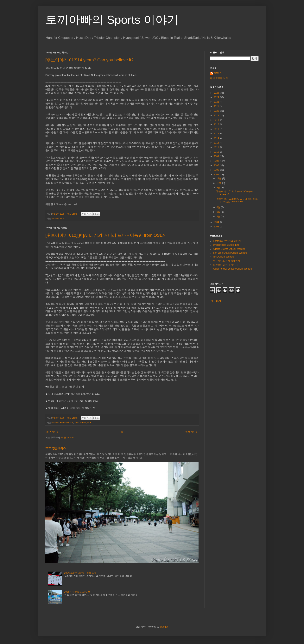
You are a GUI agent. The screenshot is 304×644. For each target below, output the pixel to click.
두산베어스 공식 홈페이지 (227, 261)
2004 (217, 222)
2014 (217, 138)
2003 (217, 227)
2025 (217, 93)
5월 (219, 212)
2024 (217, 97)
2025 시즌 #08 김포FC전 (77, 592)
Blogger (164, 627)
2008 (217, 161)
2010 (217, 152)
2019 (217, 116)
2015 (217, 134)
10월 (219, 183)
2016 (217, 129)
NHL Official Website (224, 257)
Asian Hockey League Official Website (233, 269)
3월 (219, 217)
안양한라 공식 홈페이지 (225, 265)
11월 (219, 178)
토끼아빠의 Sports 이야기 (112, 20)
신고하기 (216, 301)
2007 (217, 165)
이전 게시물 (191, 432)
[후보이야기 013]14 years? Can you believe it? (89, 60)
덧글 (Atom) (67, 438)
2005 (217, 175)
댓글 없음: (72, 214)
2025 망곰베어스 (56, 448)
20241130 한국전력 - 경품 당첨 (80, 573)
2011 (217, 147)
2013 (217, 143)
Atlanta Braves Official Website (229, 249)
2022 (217, 102)
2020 (217, 111)
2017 (217, 124)
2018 (217, 120)
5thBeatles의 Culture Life (226, 245)
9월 (219, 188)
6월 (219, 207)
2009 (217, 156)
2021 (217, 106)
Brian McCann (67, 423)
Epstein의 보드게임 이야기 (227, 241)
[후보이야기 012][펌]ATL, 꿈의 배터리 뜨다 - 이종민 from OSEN (106, 235)
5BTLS (218, 73)
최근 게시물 (52, 432)
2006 (217, 170)
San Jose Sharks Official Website (230, 253)
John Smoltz (80, 423)
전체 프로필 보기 (219, 78)
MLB (62, 218)
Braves (56, 218)
